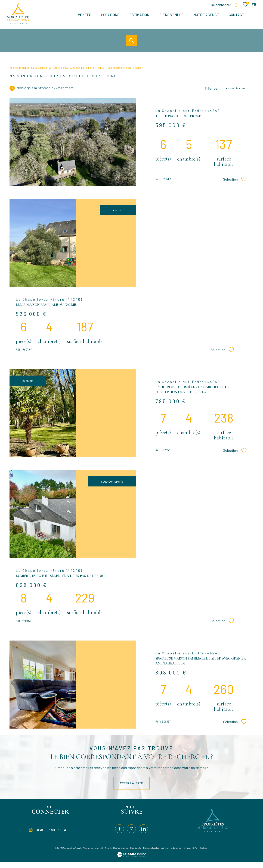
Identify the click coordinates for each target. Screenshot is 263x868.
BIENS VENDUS (171, 15)
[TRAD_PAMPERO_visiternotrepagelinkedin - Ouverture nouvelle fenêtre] (143, 829)
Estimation (139, 15)
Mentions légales (151, 848)
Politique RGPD (190, 848)
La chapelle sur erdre (120, 68)
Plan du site (136, 848)
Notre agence (206, 15)
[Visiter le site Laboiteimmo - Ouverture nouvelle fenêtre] (132, 856)
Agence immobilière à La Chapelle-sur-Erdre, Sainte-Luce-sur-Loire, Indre (52, 68)
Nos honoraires (121, 848)
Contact (236, 15)
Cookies (203, 848)
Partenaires (175, 848)
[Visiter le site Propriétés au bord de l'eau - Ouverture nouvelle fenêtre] (213, 832)
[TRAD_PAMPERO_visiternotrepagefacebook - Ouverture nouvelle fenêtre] (120, 829)
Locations (110, 15)
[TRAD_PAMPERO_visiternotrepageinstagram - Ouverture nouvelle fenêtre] (131, 829)
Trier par (212, 88)
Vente (101, 68)
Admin (165, 848)
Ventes (85, 15)
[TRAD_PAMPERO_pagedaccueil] (18, 23)
